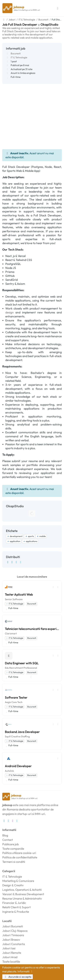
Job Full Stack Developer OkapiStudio (30, 24)
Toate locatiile (11, 962)
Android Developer (18, 766)
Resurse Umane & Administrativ (22, 899)
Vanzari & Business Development (23, 894)
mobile (41, 536)
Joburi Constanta (14, 944)
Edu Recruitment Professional (21, 668)
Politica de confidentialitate (20, 857)
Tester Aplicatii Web (19, 594)
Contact (8, 840)
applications (30, 541)
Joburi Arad (10, 957)
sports (29, 536)
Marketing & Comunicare (18, 881)
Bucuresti (16, 53)
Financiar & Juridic (14, 903)
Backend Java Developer (22, 732)
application (14, 541)
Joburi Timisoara (13, 935)
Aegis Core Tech (14, 702)
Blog (5, 835)
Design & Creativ (13, 885)
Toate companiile (13, 849)
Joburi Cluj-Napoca (15, 931)
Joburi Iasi (9, 948)
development (15, 536)
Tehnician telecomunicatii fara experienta (32, 629)
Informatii (25, 971)
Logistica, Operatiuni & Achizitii (22, 890)
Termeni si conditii (14, 862)
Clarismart (11, 633)
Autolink (9, 771)
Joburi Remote (12, 953)
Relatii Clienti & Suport (16, 907)
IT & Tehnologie (19, 57)
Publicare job (11, 844)
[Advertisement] (32, 116)
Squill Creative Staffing (17, 736)
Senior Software (14, 599)
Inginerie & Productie (16, 912)
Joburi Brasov (11, 940)
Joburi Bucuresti (13, 926)
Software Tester (16, 697)
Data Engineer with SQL (22, 663)
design (10, 312)
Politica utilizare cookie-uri (19, 853)
